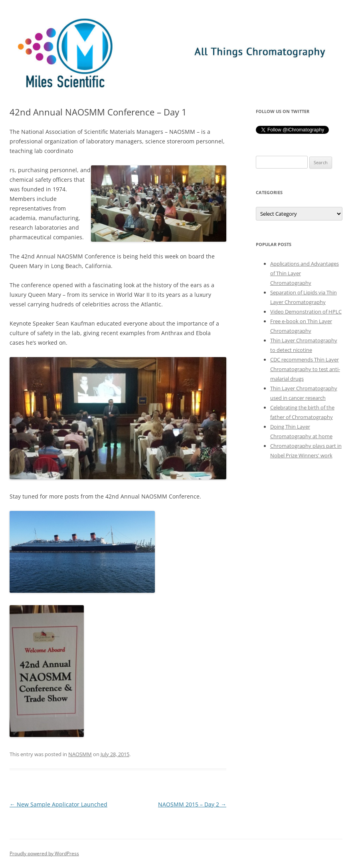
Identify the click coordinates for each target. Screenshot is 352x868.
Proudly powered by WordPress (44, 853)
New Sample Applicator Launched (58, 804)
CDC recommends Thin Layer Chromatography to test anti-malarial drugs (305, 369)
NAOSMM (80, 754)
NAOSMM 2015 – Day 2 (192, 804)
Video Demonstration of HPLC (306, 312)
